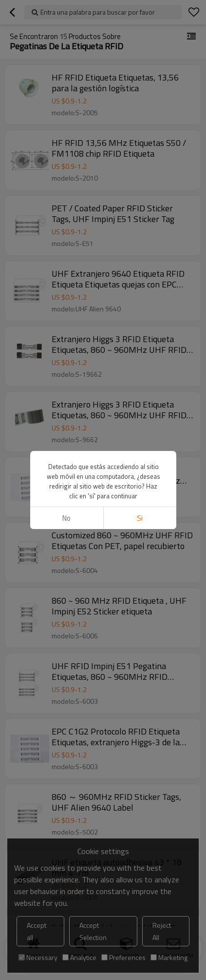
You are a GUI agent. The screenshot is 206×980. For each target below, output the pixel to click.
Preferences (123, 957)
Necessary (38, 957)
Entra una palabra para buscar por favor (98, 12)
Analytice (79, 957)
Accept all (37, 931)
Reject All (162, 931)
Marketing (169, 957)
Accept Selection (93, 931)
